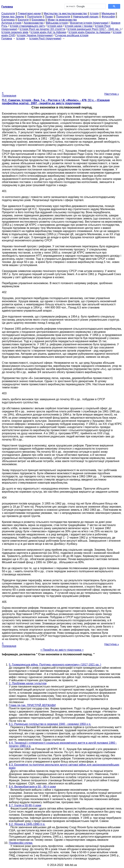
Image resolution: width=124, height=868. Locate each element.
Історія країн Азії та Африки (48, 32)
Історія (94, 13)
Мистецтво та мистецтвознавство (65, 13)
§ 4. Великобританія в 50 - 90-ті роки (32, 787)
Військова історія (57, 23)
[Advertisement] (62, 64)
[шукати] (85, 6)
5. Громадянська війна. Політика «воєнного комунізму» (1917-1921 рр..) (55, 665)
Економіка (38, 20)
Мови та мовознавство (62, 20)
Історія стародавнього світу (27, 26)
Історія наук (55, 26)
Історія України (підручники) (35, 35)
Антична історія (11, 23)
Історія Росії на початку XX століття (42, 29)
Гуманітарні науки (29, 13)
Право (49, 17)
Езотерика (8, 20)
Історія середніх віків (15, 32)
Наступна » (112, 94)
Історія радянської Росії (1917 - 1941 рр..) (94, 29)
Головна (7, 38)
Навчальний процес (86, 17)
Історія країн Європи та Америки (89, 32)
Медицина (108, 13)
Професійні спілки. (21, 843)
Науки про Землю (13, 17)
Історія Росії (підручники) (45, 38)
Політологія (35, 17)
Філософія (108, 17)
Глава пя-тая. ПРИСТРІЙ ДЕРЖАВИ (32, 705)
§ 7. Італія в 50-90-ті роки (25, 805)
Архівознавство (34, 23)
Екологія (23, 20)
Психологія (63, 17)
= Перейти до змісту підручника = (62, 650)
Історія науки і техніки (79, 26)
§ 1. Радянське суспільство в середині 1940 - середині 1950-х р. (50, 724)
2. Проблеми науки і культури (28, 683)
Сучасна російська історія (72, 35)
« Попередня (9, 94)
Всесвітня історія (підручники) (89, 23)
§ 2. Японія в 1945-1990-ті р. (27, 824)
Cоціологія (8, 13)
